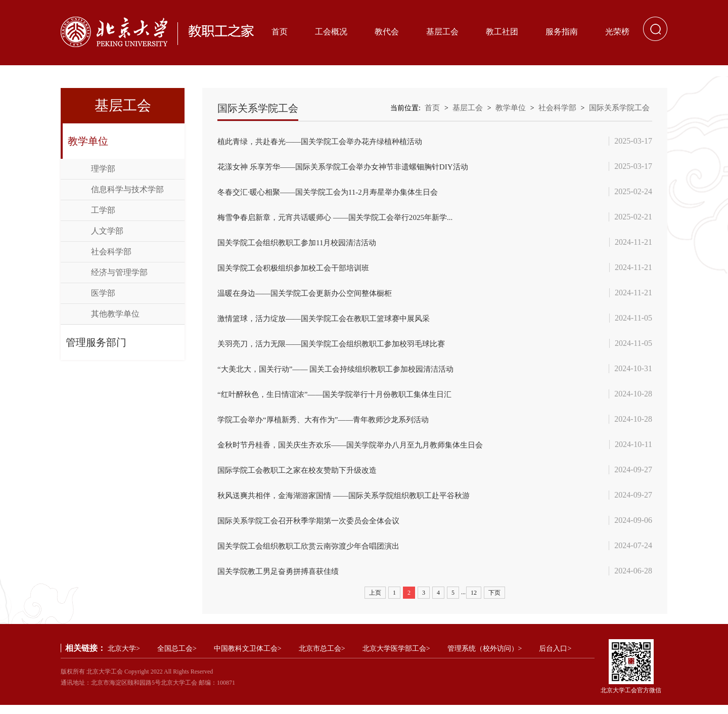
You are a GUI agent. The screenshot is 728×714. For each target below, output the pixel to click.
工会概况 (331, 32)
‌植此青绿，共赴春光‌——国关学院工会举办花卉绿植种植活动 (327, 141)
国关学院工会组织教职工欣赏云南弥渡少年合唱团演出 (314, 554)
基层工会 (442, 32)
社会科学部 (111, 252)
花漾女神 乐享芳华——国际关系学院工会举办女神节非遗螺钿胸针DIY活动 (351, 167)
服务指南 (562, 32)
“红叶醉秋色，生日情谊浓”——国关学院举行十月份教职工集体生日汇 (342, 399)
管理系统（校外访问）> (485, 658)
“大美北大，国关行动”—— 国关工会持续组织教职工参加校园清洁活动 (343, 373)
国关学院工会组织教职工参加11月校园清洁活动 (302, 244)
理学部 (103, 169)
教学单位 (88, 141)
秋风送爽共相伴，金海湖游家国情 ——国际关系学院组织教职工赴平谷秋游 (352, 502)
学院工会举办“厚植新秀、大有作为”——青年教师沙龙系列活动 (330, 425)
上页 (375, 602)
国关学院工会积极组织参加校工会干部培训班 (298, 270)
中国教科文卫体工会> (248, 658)
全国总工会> (177, 658)
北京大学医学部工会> (396, 658)
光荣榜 (617, 32)
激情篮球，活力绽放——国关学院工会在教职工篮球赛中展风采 (331, 322)
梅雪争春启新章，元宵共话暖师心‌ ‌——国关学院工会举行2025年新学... (343, 219)
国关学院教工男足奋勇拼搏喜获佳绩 (282, 580)
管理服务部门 (96, 342)
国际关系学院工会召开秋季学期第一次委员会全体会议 (314, 528)
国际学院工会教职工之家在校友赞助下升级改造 (302, 477)
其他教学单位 (115, 314)
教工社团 (502, 32)
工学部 (103, 210)
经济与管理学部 (119, 272)
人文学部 (107, 231)
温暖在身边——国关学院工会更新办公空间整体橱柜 (310, 296)
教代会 (387, 32)
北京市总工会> (322, 658)
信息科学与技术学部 (127, 189)
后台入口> (555, 658)
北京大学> (124, 658)
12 (474, 602)
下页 (494, 602)
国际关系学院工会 (619, 108)
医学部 (103, 293)
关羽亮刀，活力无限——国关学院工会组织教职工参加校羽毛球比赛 (339, 348)
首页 (280, 32)
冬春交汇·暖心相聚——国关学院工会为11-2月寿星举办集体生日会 (335, 193)
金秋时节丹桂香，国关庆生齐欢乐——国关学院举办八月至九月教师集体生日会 (359, 451)
